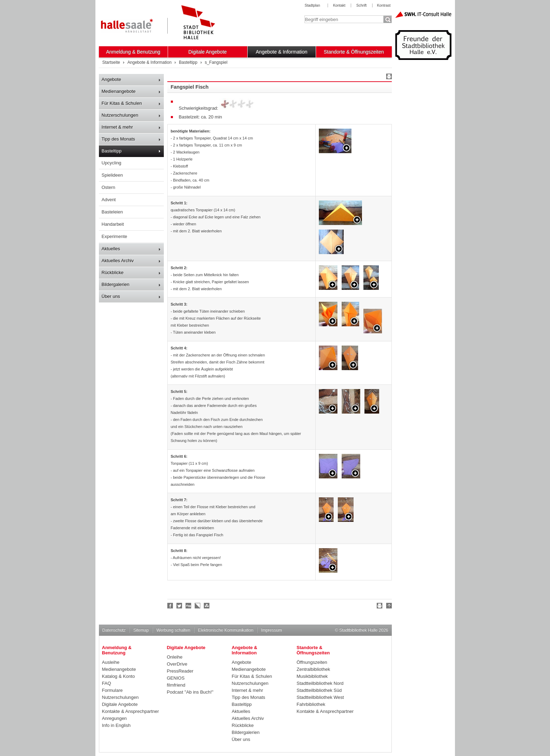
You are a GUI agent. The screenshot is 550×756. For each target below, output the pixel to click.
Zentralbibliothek (313, 669)
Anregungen (115, 718)
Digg (189, 606)
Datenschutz (114, 630)
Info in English (116, 725)
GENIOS (176, 678)
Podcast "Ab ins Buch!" (190, 692)
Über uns (111, 296)
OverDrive (177, 664)
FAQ (107, 683)
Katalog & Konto (119, 676)
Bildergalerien (116, 284)
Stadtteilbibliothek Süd (319, 690)
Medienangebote (119, 91)
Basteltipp (112, 151)
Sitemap (141, 630)
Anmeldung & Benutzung (133, 52)
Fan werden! (170, 606)
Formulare (112, 690)
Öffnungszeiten (312, 662)
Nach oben (388, 607)
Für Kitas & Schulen (122, 103)
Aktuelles (111, 249)
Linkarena (198, 606)
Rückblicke (113, 273)
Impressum (271, 630)
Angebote (112, 79)
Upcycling (112, 163)
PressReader (180, 671)
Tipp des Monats (119, 139)
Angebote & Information (281, 52)
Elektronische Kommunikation (226, 630)
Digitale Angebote (208, 52)
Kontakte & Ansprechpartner (131, 711)
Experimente (115, 236)
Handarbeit (113, 224)
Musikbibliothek (312, 676)
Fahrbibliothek (311, 704)
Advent (109, 200)
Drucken (388, 77)
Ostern (109, 187)
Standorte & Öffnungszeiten (354, 52)
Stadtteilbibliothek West (320, 697)
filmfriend (176, 685)
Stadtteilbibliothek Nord (320, 683)
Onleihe (175, 657)
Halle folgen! (180, 606)
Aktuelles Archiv (118, 261)
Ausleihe (111, 662)
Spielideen (112, 175)
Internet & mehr (118, 127)
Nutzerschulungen (120, 115)
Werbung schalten (173, 630)
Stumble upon (207, 606)
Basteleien (112, 212)
